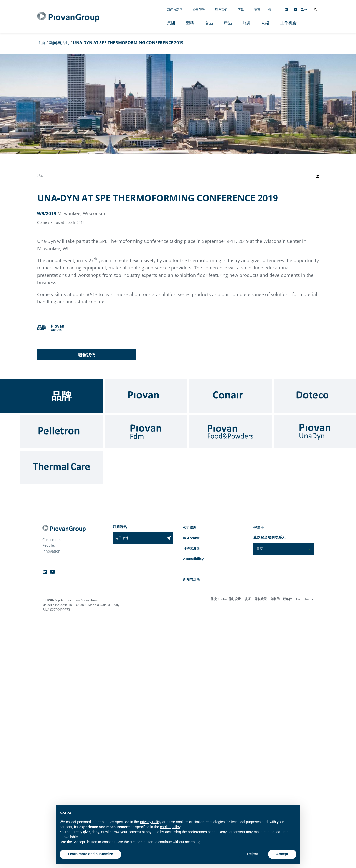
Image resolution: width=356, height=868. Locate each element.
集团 (171, 23)
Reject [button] (252, 854)
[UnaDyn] (315, 432)
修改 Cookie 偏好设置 (226, 599)
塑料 (190, 23)
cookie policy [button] (170, 827)
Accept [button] (282, 854)
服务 (247, 23)
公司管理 (199, 10)
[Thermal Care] (61, 467)
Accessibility (193, 559)
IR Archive (192, 538)
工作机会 (288, 23)
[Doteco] (315, 396)
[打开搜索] (315, 10)
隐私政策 (261, 599)
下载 (241, 10)
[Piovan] (146, 396)
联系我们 (221, 10)
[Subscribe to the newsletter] (168, 538)
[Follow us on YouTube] (296, 10)
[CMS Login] (304, 9)
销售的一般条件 (281, 599)
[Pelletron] (61, 432)
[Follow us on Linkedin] (286, 10)
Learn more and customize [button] (90, 854)
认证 (248, 599)
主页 (41, 43)
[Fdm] (146, 432)
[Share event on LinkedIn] (317, 176)
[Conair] (231, 396)
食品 (209, 23)
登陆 (257, 527)
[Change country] (270, 10)
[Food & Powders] (231, 432)
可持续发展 (191, 548)
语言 (257, 10)
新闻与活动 (175, 10)
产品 (228, 23)
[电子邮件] (138, 538)
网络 (265, 23)
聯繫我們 (87, 355)
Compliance (305, 599)
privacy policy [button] (151, 822)
